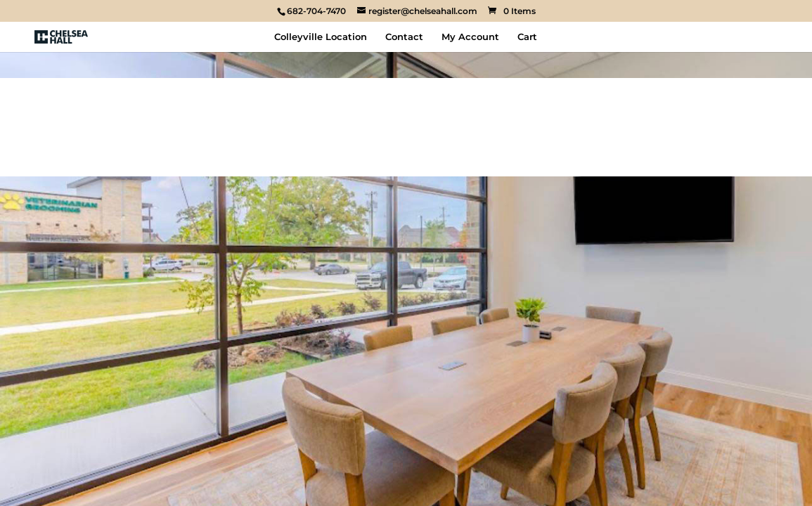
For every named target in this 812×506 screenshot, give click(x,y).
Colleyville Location (321, 37)
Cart (527, 37)
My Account (470, 37)
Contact (404, 37)
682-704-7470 (316, 11)
